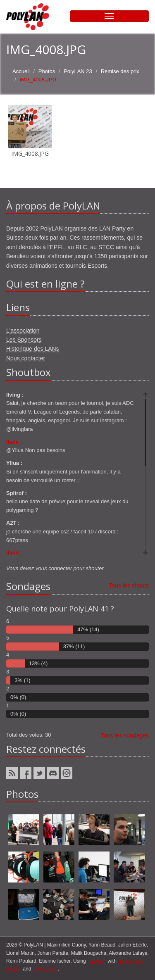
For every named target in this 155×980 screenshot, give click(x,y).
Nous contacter (26, 358)
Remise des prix (120, 71)
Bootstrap (45, 969)
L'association (23, 331)
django (97, 961)
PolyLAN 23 (78, 71)
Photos (47, 71)
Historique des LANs (33, 349)
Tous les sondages (125, 735)
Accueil (21, 71)
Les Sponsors (24, 340)
